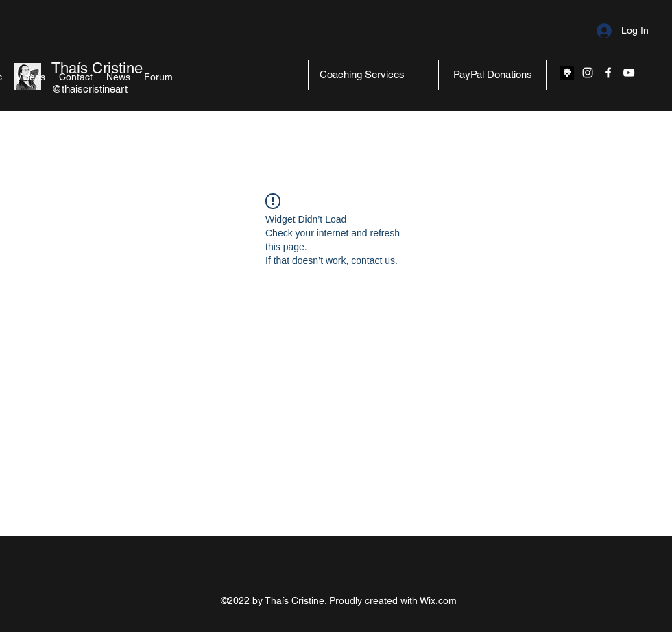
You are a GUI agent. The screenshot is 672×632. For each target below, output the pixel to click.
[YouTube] (629, 73)
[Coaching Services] (362, 75)
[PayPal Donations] (492, 75)
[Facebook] (608, 73)
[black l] (567, 73)
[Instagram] (588, 73)
